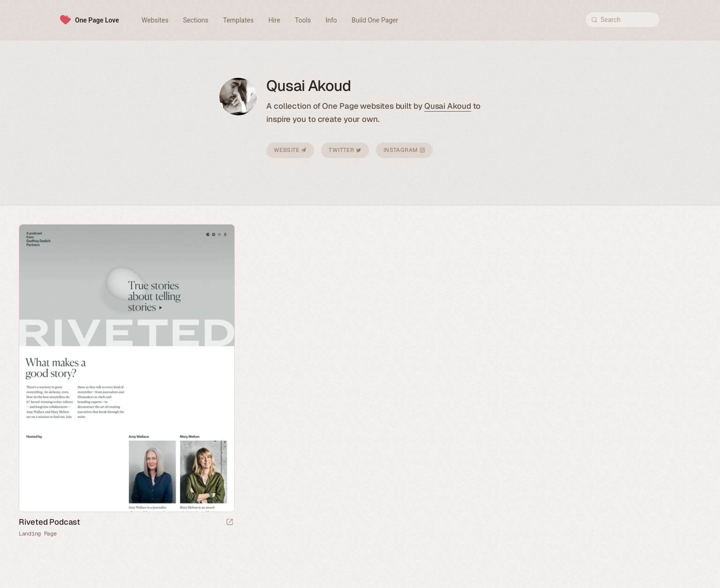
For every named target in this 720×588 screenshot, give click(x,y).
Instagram (404, 150)
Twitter (345, 150)
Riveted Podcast (49, 522)
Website (290, 150)
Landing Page (37, 534)
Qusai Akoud (448, 106)
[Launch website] (230, 523)
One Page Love (97, 20)
